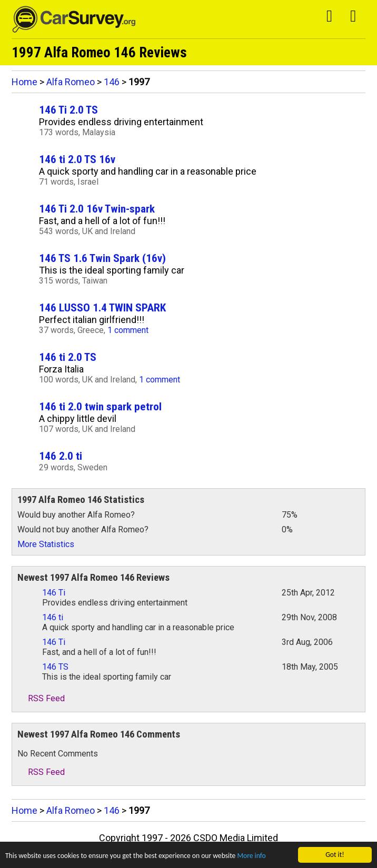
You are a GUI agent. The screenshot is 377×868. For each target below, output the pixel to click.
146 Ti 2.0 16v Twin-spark (97, 209)
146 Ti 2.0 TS (68, 110)
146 (112, 82)
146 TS (55, 667)
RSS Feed (41, 698)
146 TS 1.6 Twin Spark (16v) (102, 258)
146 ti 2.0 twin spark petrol (100, 406)
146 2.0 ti (61, 456)
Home (24, 82)
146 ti (53, 617)
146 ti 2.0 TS (68, 357)
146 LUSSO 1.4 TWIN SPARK (102, 307)
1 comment (128, 330)
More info (251, 856)
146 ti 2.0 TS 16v (77, 159)
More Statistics (46, 544)
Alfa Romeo (71, 82)
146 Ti (54, 593)
